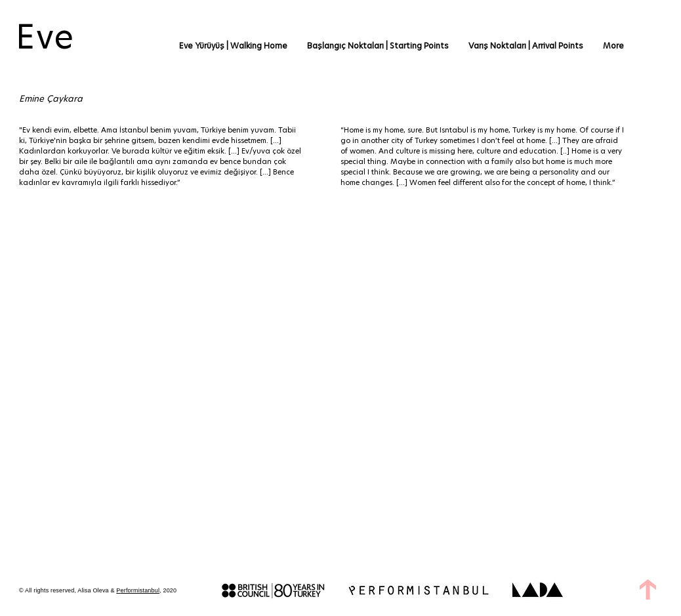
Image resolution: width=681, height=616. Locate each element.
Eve (46, 37)
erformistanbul (140, 590)
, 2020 (168, 590)
